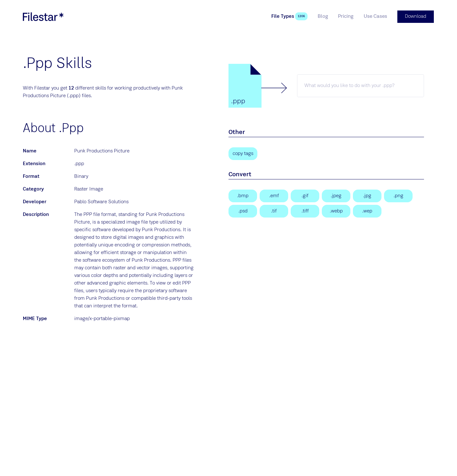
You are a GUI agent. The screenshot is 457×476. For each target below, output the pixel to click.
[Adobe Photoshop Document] (243, 211)
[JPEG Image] (336, 196)
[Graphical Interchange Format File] (305, 196)
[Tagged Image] (274, 211)
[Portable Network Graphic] (398, 196)
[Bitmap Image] (243, 196)
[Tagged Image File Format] (305, 211)
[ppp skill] (361, 85)
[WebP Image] (336, 211)
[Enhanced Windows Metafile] (274, 196)
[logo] (43, 17)
